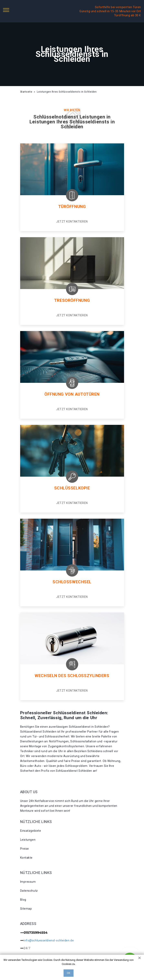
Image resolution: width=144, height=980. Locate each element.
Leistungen (28, 840)
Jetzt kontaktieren (72, 221)
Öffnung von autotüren (72, 394)
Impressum (28, 882)
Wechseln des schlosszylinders (72, 676)
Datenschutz (29, 891)
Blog (23, 900)
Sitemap (26, 909)
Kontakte (26, 858)
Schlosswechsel (72, 582)
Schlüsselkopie (72, 488)
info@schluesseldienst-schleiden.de (49, 940)
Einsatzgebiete (31, 831)
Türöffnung (72, 207)
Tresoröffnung (72, 300)
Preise (25, 849)
